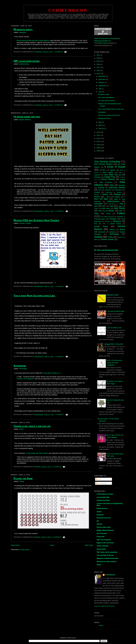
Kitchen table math (104, 527)
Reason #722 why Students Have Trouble (36, 220)
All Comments (101, 483)
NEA (121, 211)
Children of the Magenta (26, 379)
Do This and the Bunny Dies (106, 250)
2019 (99, 61)
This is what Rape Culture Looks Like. (34, 295)
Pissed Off (101, 537)
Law (112, 206)
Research (117, 221)
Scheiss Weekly (103, 546)
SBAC (104, 224)
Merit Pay (102, 211)
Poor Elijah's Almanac (107, 217)
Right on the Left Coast (105, 543)
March (101, 125)
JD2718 (99, 524)
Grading (97, 192)
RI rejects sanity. (23, 29)
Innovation (99, 204)
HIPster (97, 194)
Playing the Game (23, 478)
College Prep (110, 177)
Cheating (97, 177)
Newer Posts (15, 545)
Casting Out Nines (103, 500)
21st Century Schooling (107, 161)
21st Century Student (103, 164)
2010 (99, 145)
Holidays (117, 194)
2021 (99, 55)
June (100, 92)
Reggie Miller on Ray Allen (114, 344)
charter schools (107, 239)
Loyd (96, 208)
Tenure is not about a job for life (32, 426)
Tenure (21, 429)
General (108, 190)
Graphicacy (109, 192)
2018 (99, 64)
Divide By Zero (102, 508)
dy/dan (99, 512)
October (101, 82)
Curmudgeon (68, 10)
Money (111, 211)
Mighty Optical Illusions (105, 530)
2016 (99, 70)
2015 (99, 74)
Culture (123, 179)
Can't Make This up (112, 175)
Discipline (122, 185)
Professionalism (100, 219)
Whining (28, 120)
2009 (99, 148)
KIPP (104, 206)
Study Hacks (101, 549)
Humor (97, 197)
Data (112, 185)
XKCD (99, 565)
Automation (20, 366)
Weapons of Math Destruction (108, 558)
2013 (99, 135)
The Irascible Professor (105, 555)
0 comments (58, 52)
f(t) (98, 521)
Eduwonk (100, 515)
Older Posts (89, 545)
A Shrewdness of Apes (105, 494)
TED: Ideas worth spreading (107, 552)
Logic (120, 206)
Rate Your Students (104, 540)
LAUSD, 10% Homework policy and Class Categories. (114, 363)
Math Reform (120, 208)
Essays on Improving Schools (112, 187)
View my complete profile (105, 606)
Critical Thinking (108, 179)
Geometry (118, 190)
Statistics (112, 232)
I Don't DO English (113, 197)
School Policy (101, 226)
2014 (99, 132)
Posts (98, 479)
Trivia (110, 237)
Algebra (22, 120)
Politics (121, 213)
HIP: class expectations (27, 61)
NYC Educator (102, 533)
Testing (21, 481)
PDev (96, 213)
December (102, 76)
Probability (120, 217)
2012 (99, 138)
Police (108, 214)
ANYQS (103, 170)
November (102, 79)
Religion (108, 221)
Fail (100, 190)
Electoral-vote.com (104, 518)
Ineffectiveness (24, 64)
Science (112, 230)
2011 (99, 142)
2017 (99, 67)
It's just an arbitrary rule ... (114, 328)
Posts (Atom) (25, 550)
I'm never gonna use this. (27, 116)
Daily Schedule (106, 182)
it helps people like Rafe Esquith (37, 453)
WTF (96, 240)
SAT (96, 224)
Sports (122, 229)
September (102, 86)
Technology (23, 369)
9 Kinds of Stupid (25, 223)
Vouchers (120, 237)
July (100, 89)
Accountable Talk (103, 497)
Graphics (119, 192)
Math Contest (103, 43)
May (100, 122)
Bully (120, 172)
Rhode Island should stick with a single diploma (33, 40)
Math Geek (106, 208)
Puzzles (113, 219)
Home (52, 545)
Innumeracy (112, 204)
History (105, 194)
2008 (99, 151)
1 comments (60, 286)
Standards (23, 32)
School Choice (116, 224)
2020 (99, 58)
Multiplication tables (112, 295)
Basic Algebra (108, 172)
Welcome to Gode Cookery (107, 562)
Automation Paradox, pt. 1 (52, 373)
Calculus (97, 175)
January (101, 128)
